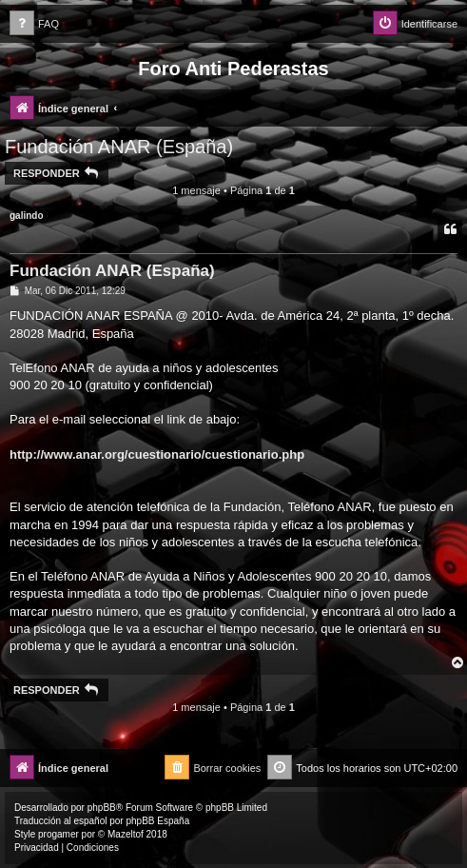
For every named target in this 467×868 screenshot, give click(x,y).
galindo (27, 216)
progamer (58, 834)
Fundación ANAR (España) (119, 147)
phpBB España (157, 821)
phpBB (102, 808)
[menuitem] (34, 24)
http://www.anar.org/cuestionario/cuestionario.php (157, 454)
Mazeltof (126, 834)
